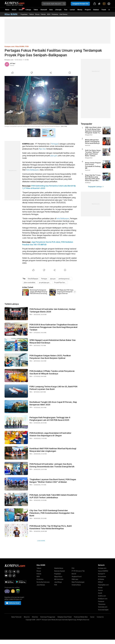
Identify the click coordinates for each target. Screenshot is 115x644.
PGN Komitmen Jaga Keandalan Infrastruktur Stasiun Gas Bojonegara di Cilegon (50, 434)
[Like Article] (13, 73)
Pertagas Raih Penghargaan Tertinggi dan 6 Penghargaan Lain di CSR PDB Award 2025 (50, 419)
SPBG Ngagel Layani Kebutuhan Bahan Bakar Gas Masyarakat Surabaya (53, 341)
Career (92, 617)
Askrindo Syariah (60, 571)
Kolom (14, 10)
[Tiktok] (14, 576)
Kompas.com (9, 46)
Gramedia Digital (103, 610)
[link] (104, 4)
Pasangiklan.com (103, 585)
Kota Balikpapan (32, 170)
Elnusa (37, 14)
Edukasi (96, 10)
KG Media (101, 579)
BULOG (74, 574)
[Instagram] (18, 572)
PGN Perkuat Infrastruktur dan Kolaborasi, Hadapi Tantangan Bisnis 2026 (52, 310)
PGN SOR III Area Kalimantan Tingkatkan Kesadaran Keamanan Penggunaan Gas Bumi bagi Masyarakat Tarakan (54, 327)
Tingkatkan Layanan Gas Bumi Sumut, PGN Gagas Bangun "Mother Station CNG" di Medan (53, 481)
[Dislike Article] (32, 73)
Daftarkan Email (13, 603)
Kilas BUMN (20, 46)
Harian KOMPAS (103, 571)
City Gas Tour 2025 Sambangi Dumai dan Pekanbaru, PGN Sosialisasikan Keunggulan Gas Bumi (52, 513)
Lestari (72, 10)
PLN (73, 568)
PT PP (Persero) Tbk (78, 571)
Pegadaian (24, 14)
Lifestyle (58, 10)
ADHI (49, 14)
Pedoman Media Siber (81, 617)
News (7, 10)
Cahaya (28, 10)
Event (21, 10)
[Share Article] (51, 73)
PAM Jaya (75, 579)
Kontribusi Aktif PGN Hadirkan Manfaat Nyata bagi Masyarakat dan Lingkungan (53, 450)
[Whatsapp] (10, 576)
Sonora (100, 590)
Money (80, 10)
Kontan (100, 588)
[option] (36, 292)
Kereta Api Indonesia (43, 582)
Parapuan (101, 601)
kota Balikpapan (63, 219)
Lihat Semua (63, 14)
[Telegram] (14, 572)
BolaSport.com (103, 599)
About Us (27, 617)
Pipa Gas (42, 149)
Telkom (31, 14)
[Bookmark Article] (70, 73)
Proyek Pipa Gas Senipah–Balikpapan (61, 283)
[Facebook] (6, 572)
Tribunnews (102, 604)
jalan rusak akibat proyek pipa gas (31, 283)
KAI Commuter (59, 579)
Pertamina (55, 14)
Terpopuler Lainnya (96, 187)
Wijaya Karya (58, 577)
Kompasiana (102, 577)
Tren (66, 10)
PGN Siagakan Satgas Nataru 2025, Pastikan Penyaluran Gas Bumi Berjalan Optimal (50, 357)
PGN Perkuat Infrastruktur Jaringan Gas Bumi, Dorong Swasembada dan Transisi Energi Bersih (52, 465)
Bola (51, 10)
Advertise (35, 617)
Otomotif (44, 10)
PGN (27, 46)
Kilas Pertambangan (78, 582)
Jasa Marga (58, 582)
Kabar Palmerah (16, 617)
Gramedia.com (103, 607)
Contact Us (100, 617)
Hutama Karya (76, 585)
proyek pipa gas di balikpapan (46, 283)
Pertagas (55, 144)
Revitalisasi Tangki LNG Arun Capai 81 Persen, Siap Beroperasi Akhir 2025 (53, 403)
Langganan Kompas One (80, 4)
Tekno (36, 10)
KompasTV (102, 574)
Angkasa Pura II (77, 577)
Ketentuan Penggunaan (48, 617)
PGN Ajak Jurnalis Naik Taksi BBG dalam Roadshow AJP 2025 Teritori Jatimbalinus (53, 496)
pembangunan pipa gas (65, 279)
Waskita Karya (59, 568)
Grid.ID (100, 593)
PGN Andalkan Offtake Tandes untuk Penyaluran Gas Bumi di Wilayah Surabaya (52, 372)
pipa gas (54, 156)
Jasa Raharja (41, 585)
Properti (88, 10)
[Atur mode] (99, 4)
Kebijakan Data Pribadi (65, 617)
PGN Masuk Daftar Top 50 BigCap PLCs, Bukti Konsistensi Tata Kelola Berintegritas (51, 527)
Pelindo (43, 14)
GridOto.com (102, 596)
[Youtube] (6, 576)
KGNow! (100, 582)
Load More (41, 541)
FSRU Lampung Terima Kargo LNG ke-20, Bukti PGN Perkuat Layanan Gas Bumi (53, 388)
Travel (104, 10)
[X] (10, 572)
